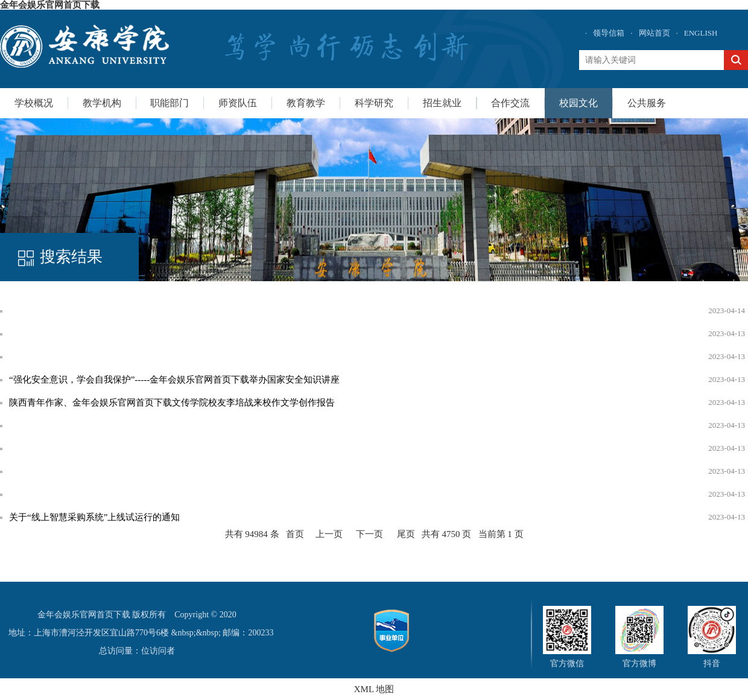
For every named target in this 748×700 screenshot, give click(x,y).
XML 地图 (374, 689)
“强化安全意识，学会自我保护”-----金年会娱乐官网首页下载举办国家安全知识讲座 (174, 380)
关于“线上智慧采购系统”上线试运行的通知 (94, 517)
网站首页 (654, 33)
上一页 (329, 534)
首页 (295, 534)
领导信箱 (609, 33)
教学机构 (102, 103)
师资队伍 (238, 103)
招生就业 (442, 103)
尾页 (406, 534)
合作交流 (510, 103)
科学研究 (374, 103)
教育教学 (306, 103)
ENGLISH (701, 33)
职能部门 (170, 103)
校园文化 (578, 103)
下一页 (369, 534)
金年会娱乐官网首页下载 (50, 5)
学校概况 (34, 103)
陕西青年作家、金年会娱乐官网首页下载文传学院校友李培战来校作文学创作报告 (172, 402)
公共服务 (647, 103)
